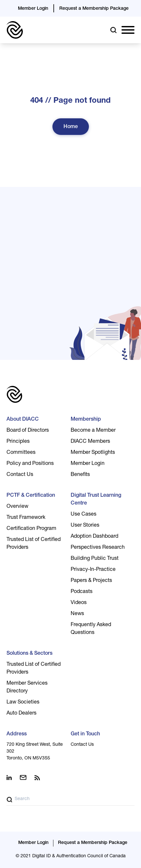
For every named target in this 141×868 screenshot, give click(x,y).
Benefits (80, 475)
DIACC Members (90, 442)
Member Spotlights (93, 453)
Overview (17, 507)
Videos (79, 603)
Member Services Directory (27, 688)
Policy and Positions (30, 464)
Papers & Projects (91, 581)
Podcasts (82, 592)
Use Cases (84, 515)
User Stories (85, 526)
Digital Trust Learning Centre (96, 500)
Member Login (33, 9)
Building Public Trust (95, 559)
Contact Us (20, 475)
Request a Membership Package (94, 9)
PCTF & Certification (31, 496)
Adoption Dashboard (94, 537)
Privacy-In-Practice (93, 570)
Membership (86, 420)
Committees (21, 453)
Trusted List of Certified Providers (34, 544)
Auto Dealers (21, 714)
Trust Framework (26, 518)
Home (71, 127)
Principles (18, 442)
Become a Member (93, 431)
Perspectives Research (98, 548)
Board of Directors (28, 431)
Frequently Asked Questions (91, 629)
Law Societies (23, 703)
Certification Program (31, 529)
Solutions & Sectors (29, 654)
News (77, 614)
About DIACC (23, 420)
